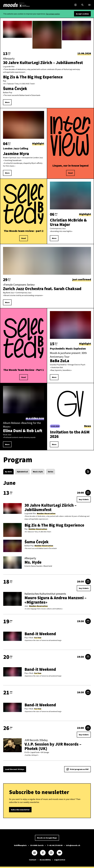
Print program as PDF (77, 769)
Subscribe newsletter (20, 810)
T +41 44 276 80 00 (55, 845)
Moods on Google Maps (47, 838)
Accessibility (45, 860)
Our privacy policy (53, 14)
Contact (33, 860)
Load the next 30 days (15, 769)
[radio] (8, 472)
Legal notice (60, 860)
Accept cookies (82, 14)
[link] (11, 5)
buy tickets (84, 499)
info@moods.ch (73, 845)
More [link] (7, 102)
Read (70, 173)
